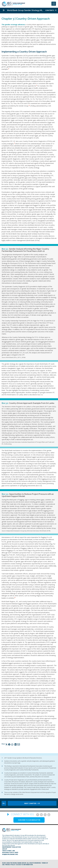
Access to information (24, 865)
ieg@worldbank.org (10, 854)
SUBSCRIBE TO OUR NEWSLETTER (29, 820)
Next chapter (30, 803)
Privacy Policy (10, 865)
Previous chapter (4, 803)
